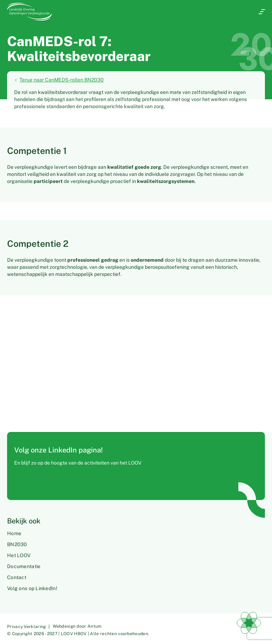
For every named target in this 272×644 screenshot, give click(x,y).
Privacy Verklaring (26, 627)
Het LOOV (19, 555)
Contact (17, 577)
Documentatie (24, 566)
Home (14, 533)
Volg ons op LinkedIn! (32, 588)
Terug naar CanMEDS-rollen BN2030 (59, 80)
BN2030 (17, 544)
